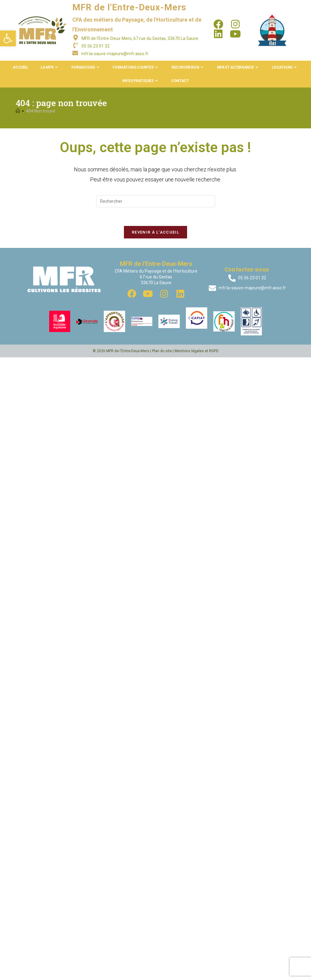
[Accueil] (18, 111)
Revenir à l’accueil (155, 232)
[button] (8, 38)
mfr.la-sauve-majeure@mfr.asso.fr (115, 54)
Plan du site (162, 351)
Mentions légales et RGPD (197, 351)
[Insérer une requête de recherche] (156, 201)
